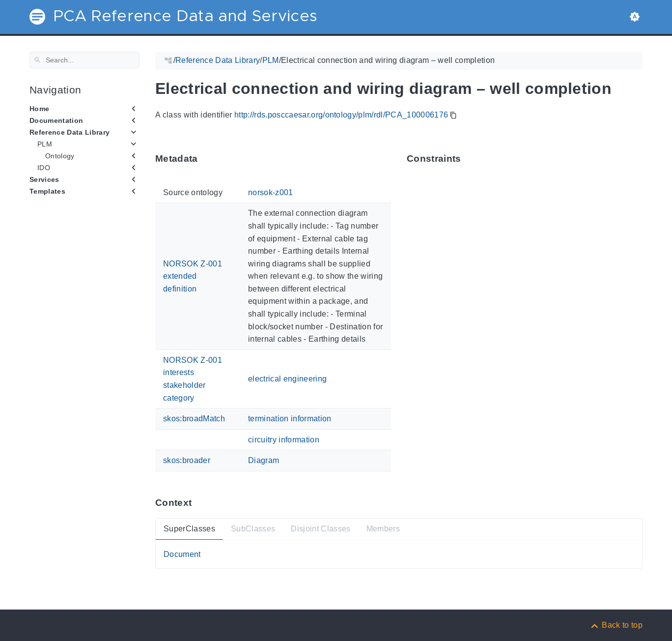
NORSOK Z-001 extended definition (193, 276)
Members (383, 529)
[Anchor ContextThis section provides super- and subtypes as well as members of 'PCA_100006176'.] (199, 503)
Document (182, 554)
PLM (45, 144)
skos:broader (187, 460)
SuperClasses (189, 529)
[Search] (84, 60)
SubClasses (253, 529)
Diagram (264, 460)
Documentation (56, 120)
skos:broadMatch (194, 419)
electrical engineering (287, 379)
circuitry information (284, 440)
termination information (290, 419)
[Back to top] (616, 625)
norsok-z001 (271, 192)
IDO (44, 168)
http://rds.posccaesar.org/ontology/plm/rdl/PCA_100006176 (341, 115)
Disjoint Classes (321, 529)
